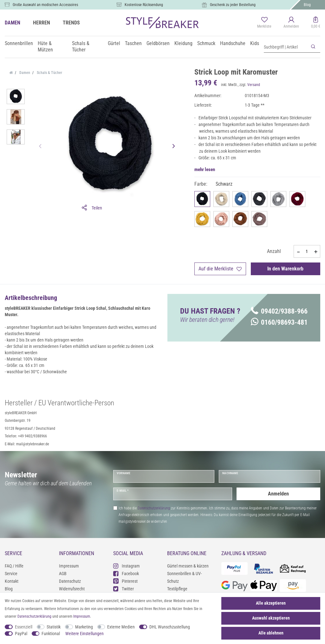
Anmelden (278, 494)
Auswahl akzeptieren (271, 618)
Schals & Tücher (81, 46)
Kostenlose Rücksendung (144, 5)
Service (11, 574)
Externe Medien (121, 627)
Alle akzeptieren (271, 603)
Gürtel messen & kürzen (188, 566)
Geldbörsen (158, 43)
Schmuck (206, 43)
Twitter (123, 589)
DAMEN (13, 23)
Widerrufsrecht (72, 589)
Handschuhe (233, 43)
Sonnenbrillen (19, 43)
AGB (63, 574)
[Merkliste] (264, 23)
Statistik (54, 627)
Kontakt (12, 581)
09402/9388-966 (279, 311)
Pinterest (125, 581)
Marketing (84, 627)
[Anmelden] (291, 23)
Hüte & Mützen (45, 46)
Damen (24, 73)
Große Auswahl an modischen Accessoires (45, 5)
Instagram (127, 566)
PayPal (21, 634)
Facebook (126, 573)
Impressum (69, 566)
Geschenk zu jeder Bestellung (233, 5)
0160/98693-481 (279, 322)
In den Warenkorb (285, 269)
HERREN (42, 23)
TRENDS (71, 23)
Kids (255, 43)
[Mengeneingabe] (307, 251)
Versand (254, 85)
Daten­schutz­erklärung (34, 616)
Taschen (133, 43)
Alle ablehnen (271, 633)
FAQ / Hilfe (14, 566)
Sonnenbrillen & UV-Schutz (184, 577)
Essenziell (24, 627)
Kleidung (183, 43)
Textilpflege (177, 589)
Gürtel (114, 43)
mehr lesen (205, 169)
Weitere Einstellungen (84, 634)
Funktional (51, 634)
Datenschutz (70, 581)
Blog (307, 5)
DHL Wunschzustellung (170, 627)
